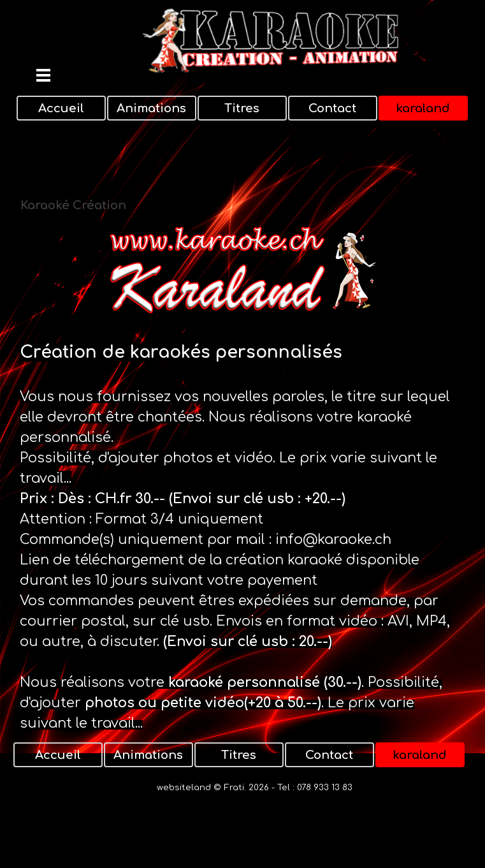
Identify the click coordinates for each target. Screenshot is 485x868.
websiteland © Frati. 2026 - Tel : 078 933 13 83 (255, 787)
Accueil (61, 108)
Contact (332, 108)
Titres (242, 108)
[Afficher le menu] (44, 75)
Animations (151, 108)
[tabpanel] (243, 537)
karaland (423, 108)
